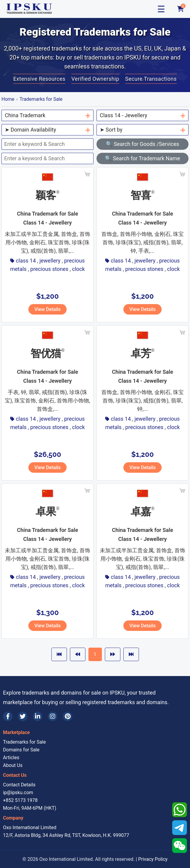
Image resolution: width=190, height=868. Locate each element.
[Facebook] (8, 716)
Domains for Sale (21, 750)
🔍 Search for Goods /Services (142, 144)
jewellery (50, 261)
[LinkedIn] (38, 716)
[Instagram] (53, 716)
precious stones (49, 269)
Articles (11, 758)
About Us (13, 765)
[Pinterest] (68, 716)
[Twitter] (23, 716)
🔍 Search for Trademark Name (142, 158)
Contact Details (19, 785)
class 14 (26, 261)
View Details (47, 309)
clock (78, 269)
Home (8, 99)
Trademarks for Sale (41, 99)
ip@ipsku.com (18, 793)
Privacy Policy (153, 859)
